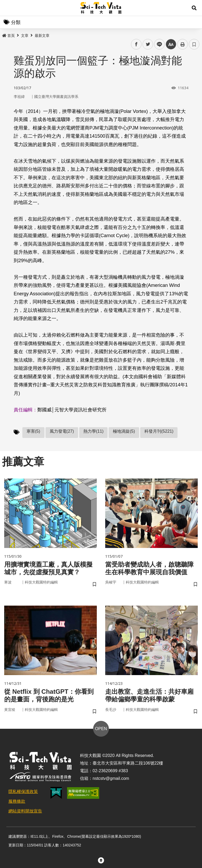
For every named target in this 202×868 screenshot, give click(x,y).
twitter (148, 44)
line (158, 44)
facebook (136, 44)
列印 (183, 44)
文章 (25, 36)
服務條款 (17, 801)
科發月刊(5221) (159, 431)
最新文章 (42, 36)
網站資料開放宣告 (25, 811)
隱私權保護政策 (23, 792)
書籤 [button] (194, 44)
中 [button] (171, 44)
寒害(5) (33, 431)
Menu (8, 8)
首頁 (8, 36)
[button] (194, 8)
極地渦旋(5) (124, 431)
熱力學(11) (93, 431)
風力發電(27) (62, 431)
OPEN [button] (101, 729)
